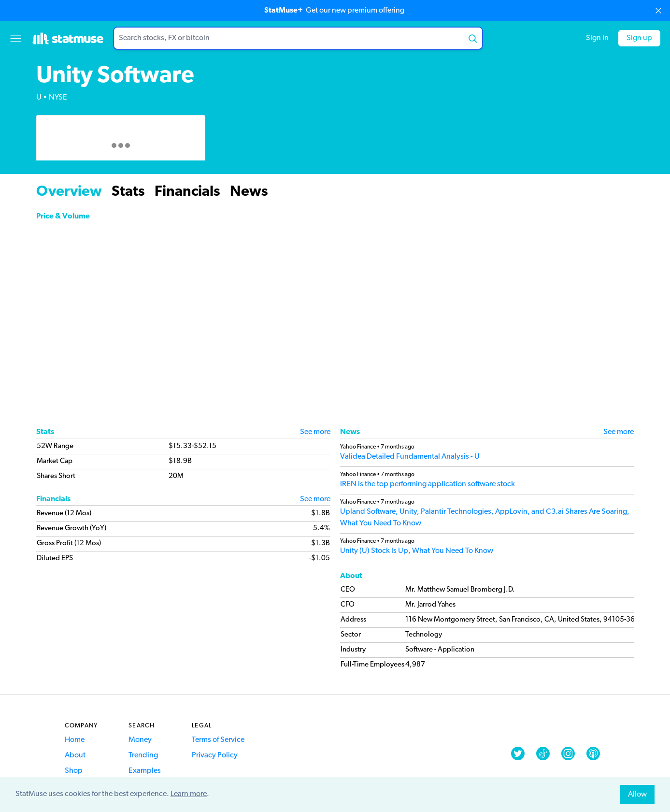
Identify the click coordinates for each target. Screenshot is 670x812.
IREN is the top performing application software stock (428, 484)
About (75, 755)
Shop (74, 771)
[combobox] (298, 38)
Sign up (639, 38)
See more (315, 432)
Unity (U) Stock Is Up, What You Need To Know (417, 551)
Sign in (597, 38)
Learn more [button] (189, 794)
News (249, 192)
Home (75, 740)
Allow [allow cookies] (637, 795)
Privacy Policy (215, 755)
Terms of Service (218, 740)
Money (140, 740)
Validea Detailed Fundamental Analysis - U (410, 457)
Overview (69, 192)
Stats (128, 192)
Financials (187, 192)
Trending (143, 755)
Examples (145, 771)
